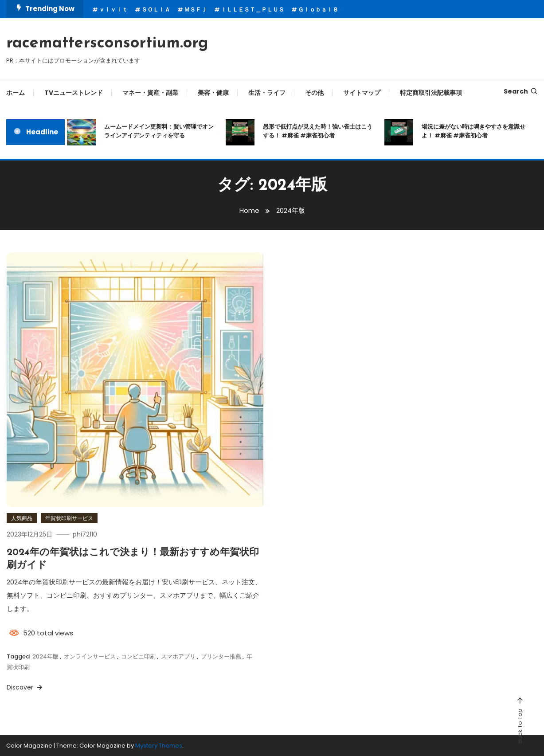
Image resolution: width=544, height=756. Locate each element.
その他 (314, 93)
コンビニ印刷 (138, 656)
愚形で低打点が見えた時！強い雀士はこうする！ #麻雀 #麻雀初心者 (318, 131)
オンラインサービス (90, 656)
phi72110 (85, 534)
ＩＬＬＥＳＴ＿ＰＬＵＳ (252, 10)
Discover (25, 687)
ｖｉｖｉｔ (113, 10)
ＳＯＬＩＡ (156, 10)
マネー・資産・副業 (150, 93)
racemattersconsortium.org (107, 43)
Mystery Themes (159, 746)
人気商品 (22, 518)
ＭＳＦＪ (196, 10)
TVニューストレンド (74, 93)
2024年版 (45, 656)
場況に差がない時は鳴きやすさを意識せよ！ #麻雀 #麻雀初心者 (474, 131)
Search (521, 91)
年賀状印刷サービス (69, 518)
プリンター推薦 (221, 656)
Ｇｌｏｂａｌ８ (318, 10)
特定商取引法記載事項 (431, 93)
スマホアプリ (178, 656)
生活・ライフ (267, 93)
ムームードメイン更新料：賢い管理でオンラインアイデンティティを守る (159, 131)
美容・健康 (213, 93)
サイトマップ (362, 93)
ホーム (16, 93)
